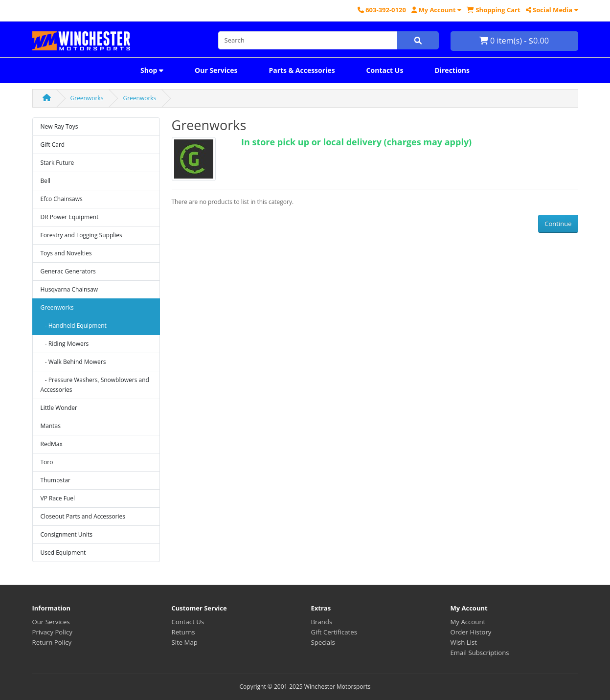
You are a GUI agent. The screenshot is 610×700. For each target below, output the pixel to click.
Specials (323, 642)
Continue (558, 224)
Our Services (216, 70)
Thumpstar (56, 480)
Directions (452, 70)
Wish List (464, 642)
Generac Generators (68, 271)
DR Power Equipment (70, 217)
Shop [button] (152, 70)
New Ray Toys (59, 126)
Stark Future (57, 163)
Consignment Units (67, 534)
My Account (468, 622)
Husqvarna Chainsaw (69, 289)
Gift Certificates (334, 632)
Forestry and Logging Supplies (81, 235)
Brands (322, 622)
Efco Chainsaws (62, 199)
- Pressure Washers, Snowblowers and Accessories (95, 385)
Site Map (185, 642)
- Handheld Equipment (74, 326)
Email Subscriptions (480, 653)
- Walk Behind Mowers (73, 362)
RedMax (52, 444)
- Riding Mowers (65, 344)
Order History (471, 632)
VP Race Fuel (58, 498)
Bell (46, 181)
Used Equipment (63, 553)
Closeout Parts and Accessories (83, 516)
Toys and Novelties (66, 253)
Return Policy (52, 642)
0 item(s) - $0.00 (514, 41)
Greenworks (87, 98)
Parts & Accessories (302, 70)
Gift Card (53, 145)
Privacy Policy (52, 632)
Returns (183, 632)
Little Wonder (59, 408)
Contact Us (385, 70)
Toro (47, 462)
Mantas (51, 426)
